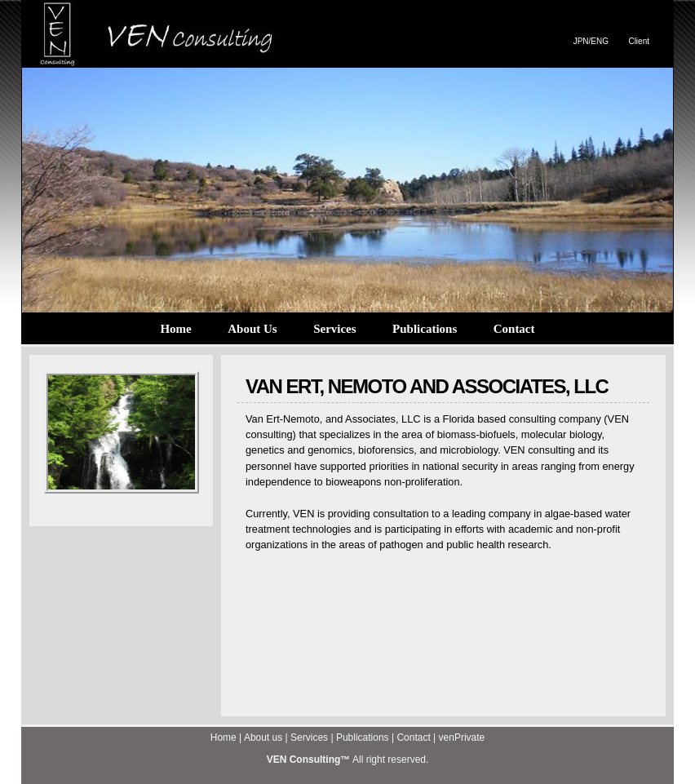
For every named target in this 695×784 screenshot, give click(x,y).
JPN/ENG (591, 41)
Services (334, 329)
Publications (425, 329)
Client (639, 41)
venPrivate (462, 737)
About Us (252, 329)
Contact (514, 329)
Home (175, 329)
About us (263, 737)
